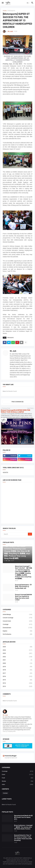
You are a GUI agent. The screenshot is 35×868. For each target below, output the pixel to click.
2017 (17, 673)
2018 (17, 670)
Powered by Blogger (10, 756)
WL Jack (13, 351)
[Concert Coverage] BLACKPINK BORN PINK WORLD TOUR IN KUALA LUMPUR (16, 411)
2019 (17, 667)
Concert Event (17, 621)
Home (5, 11)
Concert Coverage (17, 618)
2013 (17, 686)
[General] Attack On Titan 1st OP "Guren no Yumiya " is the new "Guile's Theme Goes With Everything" (23, 838)
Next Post (30, 408)
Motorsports (11, 11)
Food (17, 778)
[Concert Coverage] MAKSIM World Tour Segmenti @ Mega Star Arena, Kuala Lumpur (23, 597)
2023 (17, 653)
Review (17, 781)
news (17, 784)
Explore (17, 631)
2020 (17, 663)
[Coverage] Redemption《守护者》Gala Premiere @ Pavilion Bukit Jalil (23, 586)
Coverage (17, 624)
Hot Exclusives (17, 634)
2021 (17, 660)
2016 (17, 676)
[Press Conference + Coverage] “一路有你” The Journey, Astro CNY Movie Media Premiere (23, 827)
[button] (3, 3)
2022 (17, 657)
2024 (17, 650)
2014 (17, 683)
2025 (17, 647)
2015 (17, 680)
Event (17, 775)
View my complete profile (9, 731)
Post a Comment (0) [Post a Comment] (18, 402)
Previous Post (6, 408)
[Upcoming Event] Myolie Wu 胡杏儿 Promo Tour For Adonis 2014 (23, 817)
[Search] (15, 534)
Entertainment (17, 628)
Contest (5, 793)
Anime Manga (17, 615)
